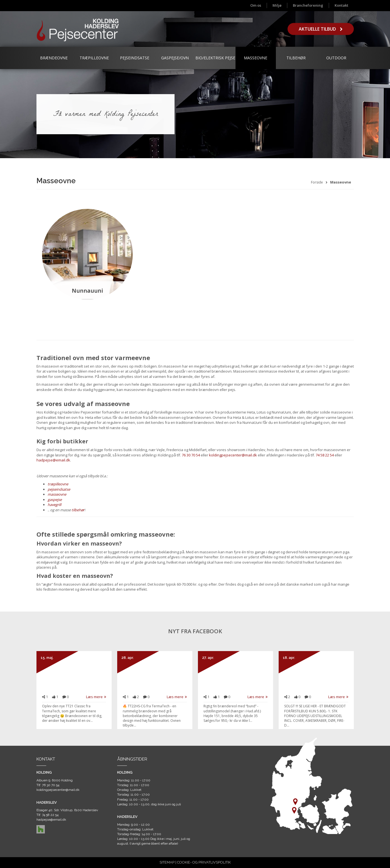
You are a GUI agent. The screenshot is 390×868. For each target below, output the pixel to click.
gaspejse (55, 500)
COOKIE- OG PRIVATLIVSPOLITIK (204, 862)
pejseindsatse (59, 489)
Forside (317, 182)
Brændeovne (54, 58)
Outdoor (336, 58)
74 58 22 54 (325, 455)
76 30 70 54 (191, 455)
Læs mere (96, 697)
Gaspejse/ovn (175, 58)
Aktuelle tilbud (321, 29)
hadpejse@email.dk (53, 460)
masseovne (57, 494)
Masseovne (256, 58)
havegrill (54, 505)
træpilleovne (58, 484)
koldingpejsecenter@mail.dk (233, 455)
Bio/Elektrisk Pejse (215, 58)
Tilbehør (296, 58)
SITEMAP (167, 862)
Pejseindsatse (135, 58)
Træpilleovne (94, 58)
